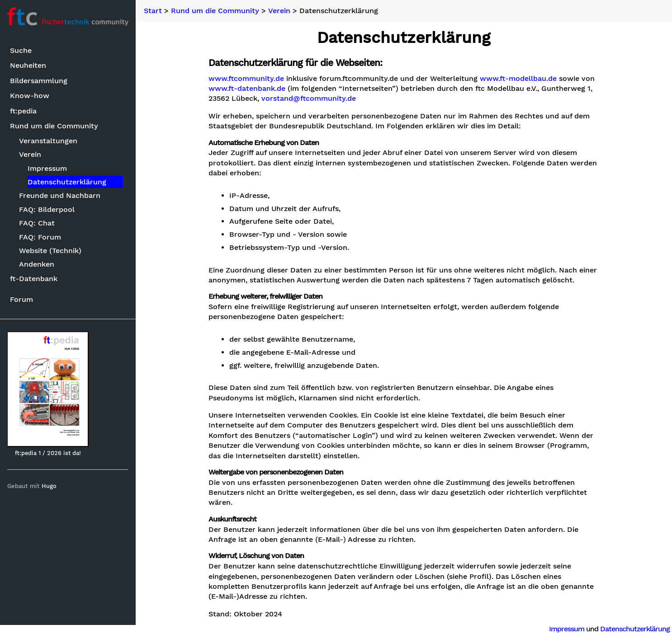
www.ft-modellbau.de (518, 79)
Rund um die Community (54, 126)
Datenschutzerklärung (67, 182)
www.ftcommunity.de (246, 79)
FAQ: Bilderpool (47, 209)
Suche (21, 50)
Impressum (47, 168)
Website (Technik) (50, 251)
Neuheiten (28, 65)
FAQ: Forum (40, 237)
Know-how (30, 96)
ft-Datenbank (34, 279)
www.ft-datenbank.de (247, 89)
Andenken (37, 264)
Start (153, 11)
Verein (30, 154)
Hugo (49, 486)
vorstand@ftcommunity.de (309, 99)
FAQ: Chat (37, 223)
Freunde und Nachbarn (60, 195)
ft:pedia (23, 111)
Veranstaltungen (48, 141)
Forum (21, 299)
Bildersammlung (39, 81)
